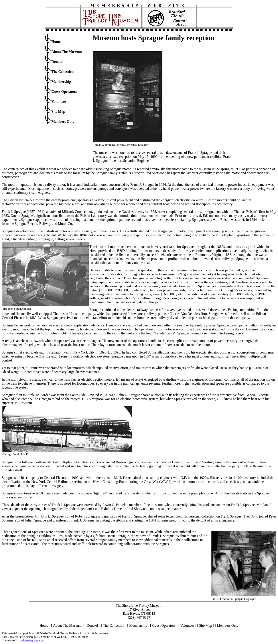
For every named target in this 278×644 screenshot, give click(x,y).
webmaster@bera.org (32, 640)
